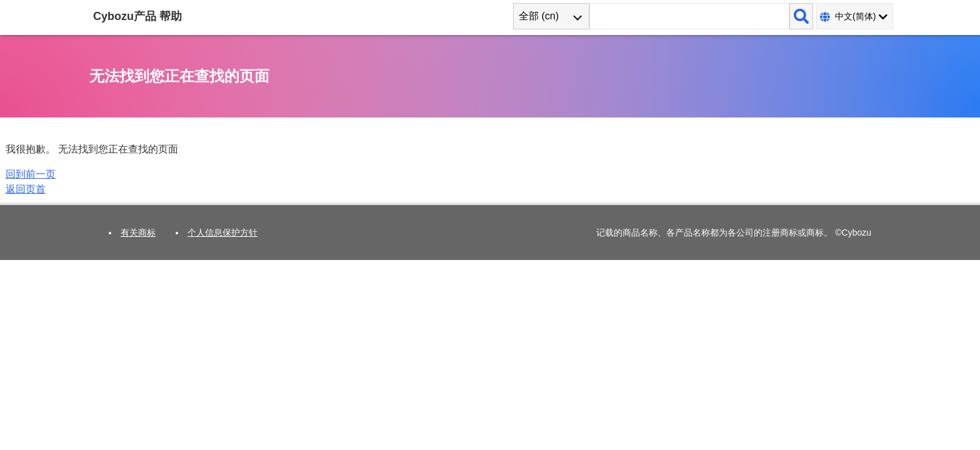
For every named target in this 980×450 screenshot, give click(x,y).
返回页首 (26, 189)
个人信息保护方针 (222, 232)
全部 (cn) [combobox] (539, 16)
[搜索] (801, 16)
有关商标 (138, 232)
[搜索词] (689, 16)
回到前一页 (31, 174)
